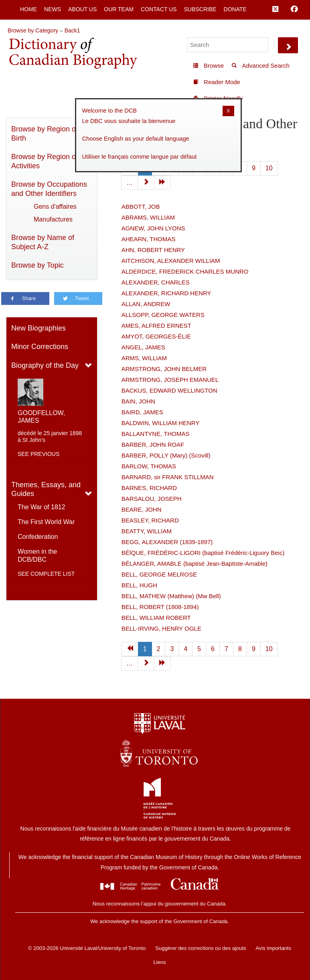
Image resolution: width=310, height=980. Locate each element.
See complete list (46, 574)
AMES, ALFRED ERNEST (156, 326)
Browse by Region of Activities (45, 161)
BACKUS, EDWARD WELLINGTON (169, 390)
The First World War (46, 522)
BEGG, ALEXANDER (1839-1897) (167, 542)
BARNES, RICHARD (149, 488)
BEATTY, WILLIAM (147, 531)
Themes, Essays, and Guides (46, 489)
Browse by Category (33, 30)
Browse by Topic (37, 265)
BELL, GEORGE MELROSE (159, 574)
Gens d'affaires (55, 207)
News (53, 9)
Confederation (38, 537)
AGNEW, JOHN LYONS (153, 228)
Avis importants (273, 948)
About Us (82, 9)
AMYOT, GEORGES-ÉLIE (156, 336)
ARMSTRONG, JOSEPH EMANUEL (170, 380)
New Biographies (38, 328)
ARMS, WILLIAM (144, 358)
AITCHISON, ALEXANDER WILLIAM (171, 261)
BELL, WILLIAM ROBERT (156, 618)
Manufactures (53, 219)
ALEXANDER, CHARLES (156, 282)
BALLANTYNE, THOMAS (156, 434)
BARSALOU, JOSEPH (152, 499)
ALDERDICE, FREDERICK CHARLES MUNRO (185, 271)
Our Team (119, 9)
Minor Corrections (40, 347)
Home (28, 9)
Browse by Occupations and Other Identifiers (49, 189)
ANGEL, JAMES (143, 347)
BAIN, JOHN (138, 401)
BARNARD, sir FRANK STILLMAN (168, 477)
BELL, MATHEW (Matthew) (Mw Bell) (171, 596)
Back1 (72, 30)
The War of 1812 (42, 507)
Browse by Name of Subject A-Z (43, 242)
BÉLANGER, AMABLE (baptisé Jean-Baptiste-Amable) (195, 564)
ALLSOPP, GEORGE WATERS (163, 315)
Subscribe (200, 9)
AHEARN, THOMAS (149, 239)
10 (269, 168)
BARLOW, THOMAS (149, 466)
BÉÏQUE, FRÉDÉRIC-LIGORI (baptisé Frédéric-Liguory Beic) (203, 553)
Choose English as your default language (136, 139)
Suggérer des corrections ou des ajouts (201, 948)
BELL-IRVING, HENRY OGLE (161, 628)
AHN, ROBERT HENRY (153, 250)
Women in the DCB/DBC (37, 556)
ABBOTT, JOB (141, 207)
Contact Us (159, 9)
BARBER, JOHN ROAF (153, 445)
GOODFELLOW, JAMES (41, 417)
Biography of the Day (45, 365)
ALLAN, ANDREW (146, 304)
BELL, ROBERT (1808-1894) (160, 607)
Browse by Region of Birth (45, 134)
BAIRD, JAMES (142, 412)
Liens (159, 962)
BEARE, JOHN (142, 509)
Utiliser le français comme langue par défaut (140, 157)
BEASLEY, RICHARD (150, 520)
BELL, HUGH (139, 585)
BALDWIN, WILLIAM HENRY (161, 423)
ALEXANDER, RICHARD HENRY (166, 293)
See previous (38, 454)
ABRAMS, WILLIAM (148, 217)
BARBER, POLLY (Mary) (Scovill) (166, 455)
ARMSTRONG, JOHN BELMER (164, 369)
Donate (235, 9)
